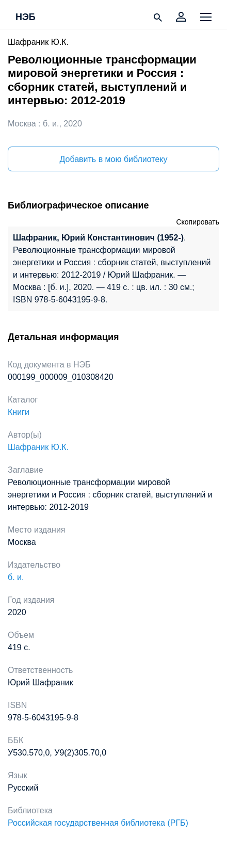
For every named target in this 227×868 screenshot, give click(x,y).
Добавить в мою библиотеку (113, 159)
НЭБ (26, 18)
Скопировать (198, 222)
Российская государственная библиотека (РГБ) (98, 823)
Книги (19, 412)
